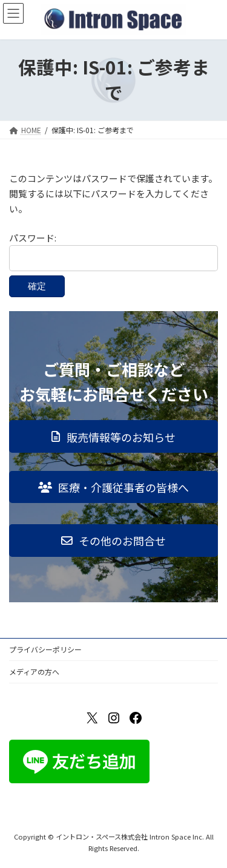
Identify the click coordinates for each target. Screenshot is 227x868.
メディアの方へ (34, 672)
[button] (113, 436)
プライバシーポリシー (45, 649)
